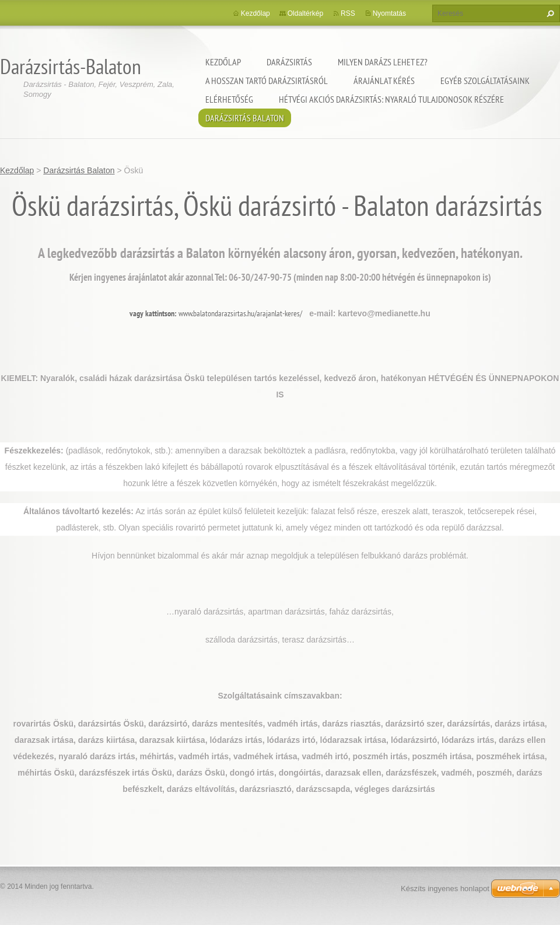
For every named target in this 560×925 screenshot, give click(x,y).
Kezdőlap (223, 62)
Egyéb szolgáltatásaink (485, 81)
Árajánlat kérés (384, 81)
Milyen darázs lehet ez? (383, 62)
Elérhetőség (229, 99)
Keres (549, 13)
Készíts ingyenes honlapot (445, 889)
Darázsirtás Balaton (245, 118)
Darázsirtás (289, 62)
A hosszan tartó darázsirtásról (267, 81)
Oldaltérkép (305, 13)
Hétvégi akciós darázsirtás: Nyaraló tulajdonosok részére (391, 99)
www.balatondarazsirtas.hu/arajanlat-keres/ (240, 313)
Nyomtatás (389, 13)
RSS (348, 13)
